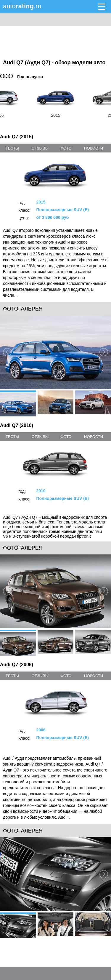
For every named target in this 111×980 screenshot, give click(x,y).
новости (94, 148)
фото (66, 148)
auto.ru (22, 6)
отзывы (40, 148)
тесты (12, 148)
